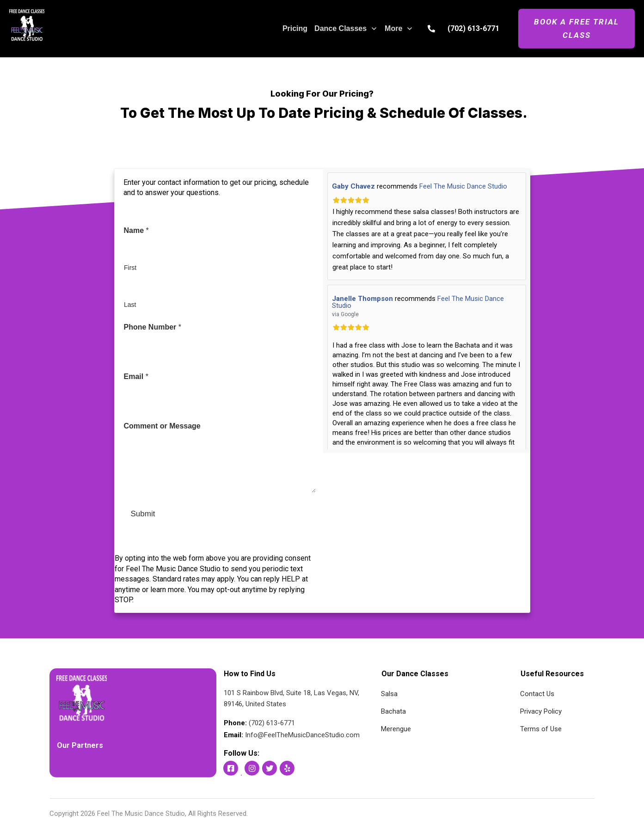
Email (136, 376)
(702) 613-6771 (473, 28)
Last (130, 305)
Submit (143, 514)
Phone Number (153, 327)
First (130, 268)
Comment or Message (162, 426)
